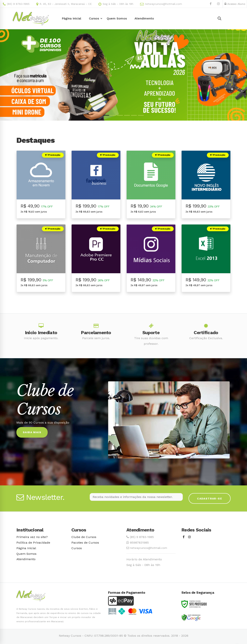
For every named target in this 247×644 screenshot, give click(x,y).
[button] (8, 75)
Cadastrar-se (210, 499)
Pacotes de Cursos (85, 543)
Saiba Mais (32, 432)
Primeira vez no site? (32, 537)
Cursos (77, 548)
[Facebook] (184, 537)
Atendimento (26, 559)
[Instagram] (189, 537)
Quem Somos (26, 554)
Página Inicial (26, 548)
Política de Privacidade (33, 543)
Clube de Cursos (84, 537)
